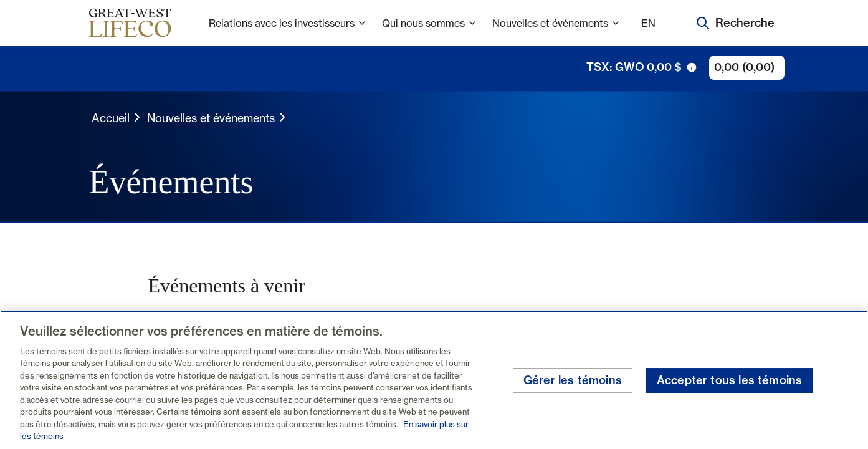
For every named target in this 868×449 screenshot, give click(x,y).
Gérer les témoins (573, 380)
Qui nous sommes (430, 31)
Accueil (111, 118)
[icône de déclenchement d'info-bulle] (692, 67)
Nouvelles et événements (556, 31)
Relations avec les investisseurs (288, 31)
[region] (434, 380)
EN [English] (648, 23)
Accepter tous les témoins (730, 380)
